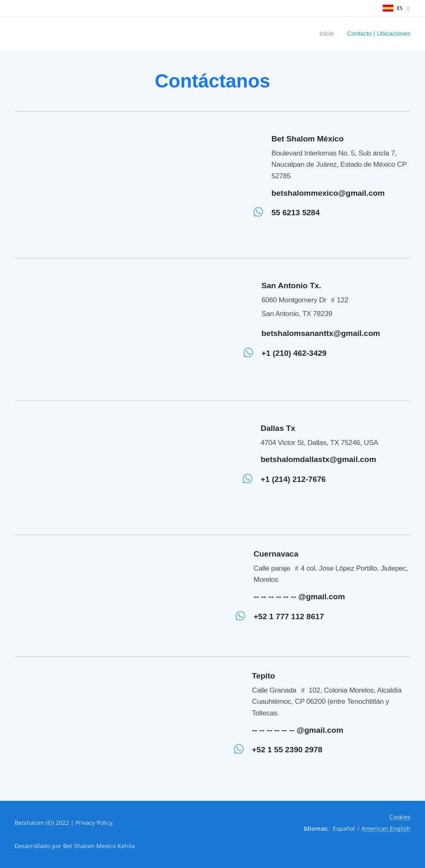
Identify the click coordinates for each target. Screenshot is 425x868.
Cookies (400, 817)
